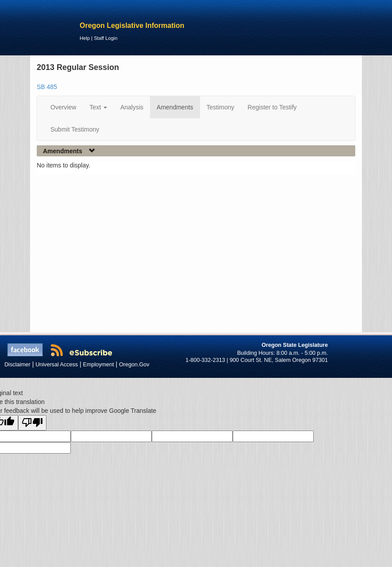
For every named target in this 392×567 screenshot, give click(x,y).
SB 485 (47, 87)
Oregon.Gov (134, 365)
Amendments (175, 107)
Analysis (132, 107)
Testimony (221, 107)
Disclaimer (17, 365)
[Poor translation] (32, 423)
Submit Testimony (75, 129)
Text (98, 107)
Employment (99, 365)
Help (85, 38)
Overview (63, 107)
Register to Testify (272, 107)
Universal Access (57, 365)
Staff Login (106, 38)
